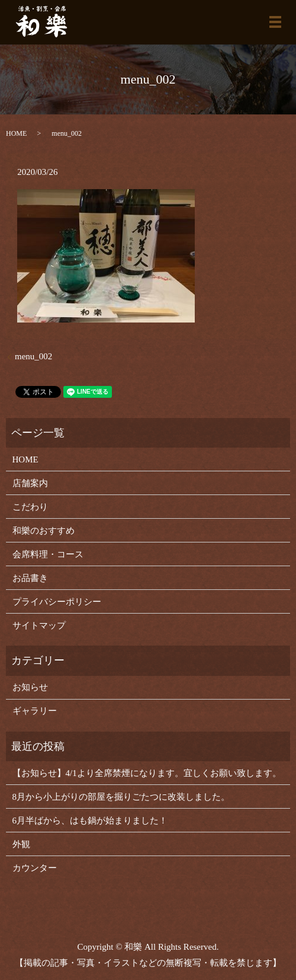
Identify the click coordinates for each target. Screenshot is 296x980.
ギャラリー (35, 711)
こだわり (30, 507)
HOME (16, 133)
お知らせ (30, 687)
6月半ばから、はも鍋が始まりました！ (90, 821)
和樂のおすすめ (44, 531)
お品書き (30, 578)
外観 (21, 844)
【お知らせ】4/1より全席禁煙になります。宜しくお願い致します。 (147, 773)
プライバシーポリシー (57, 602)
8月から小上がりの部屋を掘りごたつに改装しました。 (121, 797)
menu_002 (33, 356)
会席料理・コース (48, 554)
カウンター (35, 868)
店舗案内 (30, 483)
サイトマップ (39, 625)
